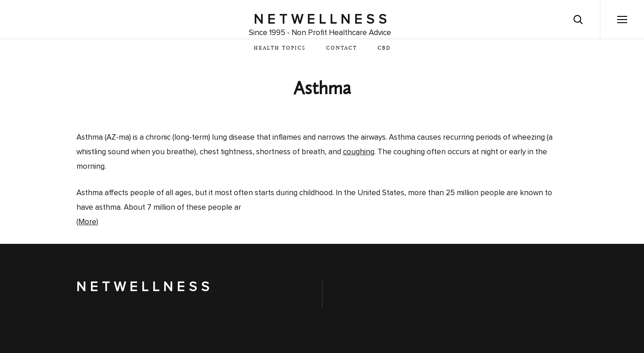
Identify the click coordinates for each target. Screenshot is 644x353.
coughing (359, 152)
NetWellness (322, 20)
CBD (384, 49)
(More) (87, 222)
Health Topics (280, 49)
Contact (342, 49)
